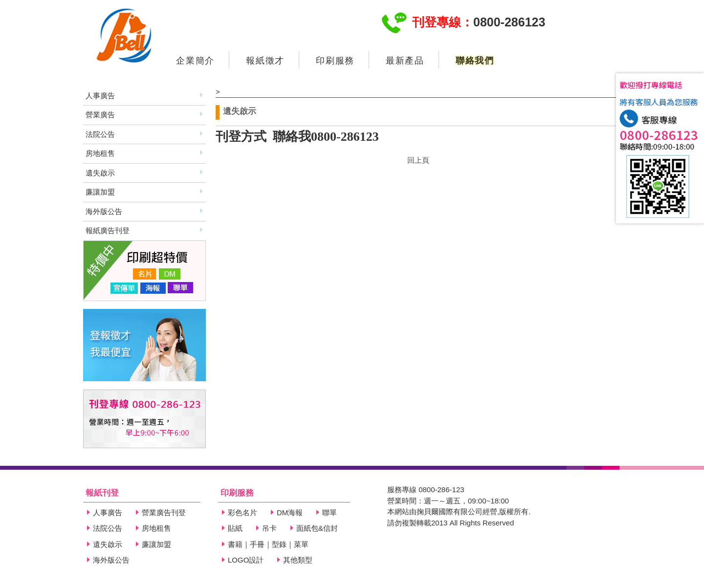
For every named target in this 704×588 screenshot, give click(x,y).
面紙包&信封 (317, 528)
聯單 (330, 512)
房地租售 (100, 153)
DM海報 (290, 512)
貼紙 (235, 528)
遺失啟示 (100, 173)
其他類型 (298, 560)
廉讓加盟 (100, 192)
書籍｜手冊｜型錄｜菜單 (268, 544)
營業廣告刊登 (164, 512)
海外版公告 (104, 211)
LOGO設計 (246, 560)
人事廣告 (100, 96)
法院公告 (100, 134)
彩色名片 (242, 512)
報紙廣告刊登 (108, 230)
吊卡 (269, 528)
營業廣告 (100, 115)
